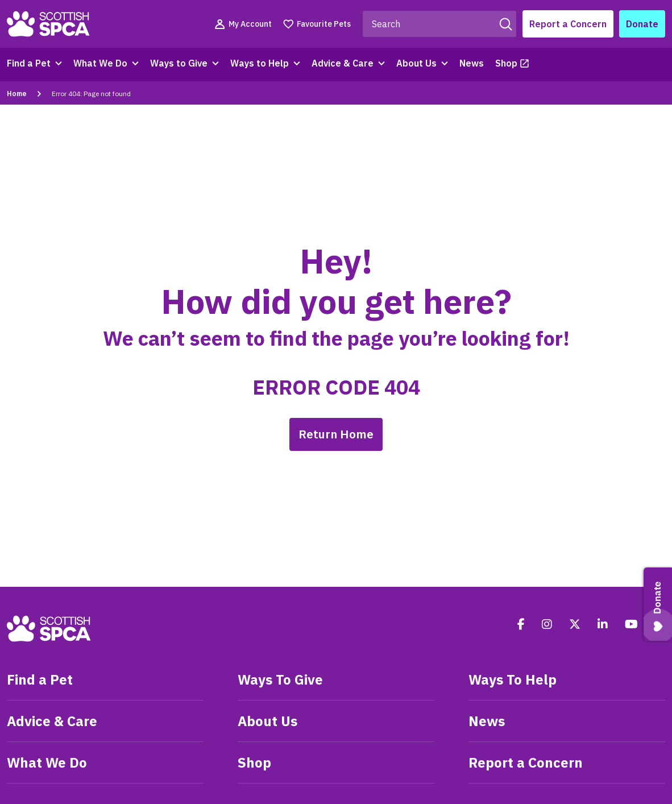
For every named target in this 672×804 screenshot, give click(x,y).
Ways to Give (179, 63)
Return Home (336, 434)
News (472, 63)
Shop (506, 63)
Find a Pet (29, 63)
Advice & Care (343, 63)
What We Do (100, 63)
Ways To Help (513, 679)
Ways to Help (260, 63)
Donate (642, 24)
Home (17, 94)
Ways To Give (280, 679)
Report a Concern (568, 24)
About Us (416, 63)
